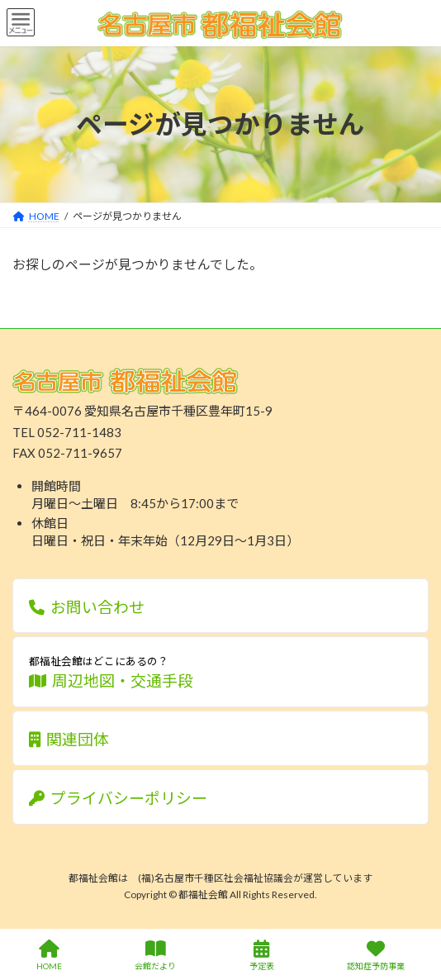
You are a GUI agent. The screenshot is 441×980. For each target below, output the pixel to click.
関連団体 (69, 739)
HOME (49, 955)
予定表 (262, 955)
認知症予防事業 (376, 955)
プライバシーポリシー (119, 798)
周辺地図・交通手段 (220, 671)
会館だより (155, 955)
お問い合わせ (87, 607)
